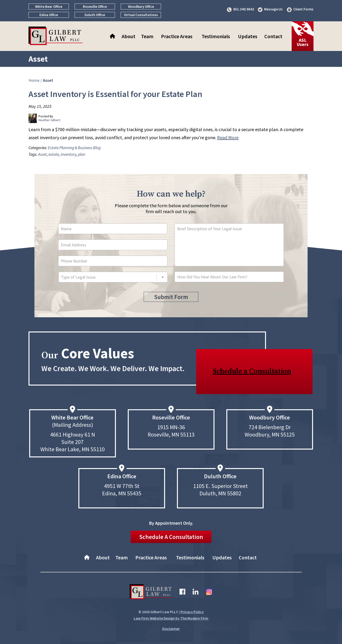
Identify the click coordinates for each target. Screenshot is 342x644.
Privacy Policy (192, 612)
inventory (68, 154)
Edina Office (49, 15)
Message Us (273, 9)
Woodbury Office (141, 7)
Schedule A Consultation (171, 537)
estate (54, 154)
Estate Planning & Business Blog (74, 148)
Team (147, 36)
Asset (42, 154)
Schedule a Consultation (252, 371)
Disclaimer (171, 629)
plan (82, 154)
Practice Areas (177, 36)
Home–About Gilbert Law (113, 36)
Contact (273, 36)
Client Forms (303, 9)
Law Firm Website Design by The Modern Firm (171, 618)
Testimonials (216, 36)
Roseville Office (95, 7)
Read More (228, 137)
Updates (248, 36)
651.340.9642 (244, 9)
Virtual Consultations (141, 15)
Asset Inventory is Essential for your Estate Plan (115, 94)
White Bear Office (49, 7)
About (128, 36)
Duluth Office (95, 15)
